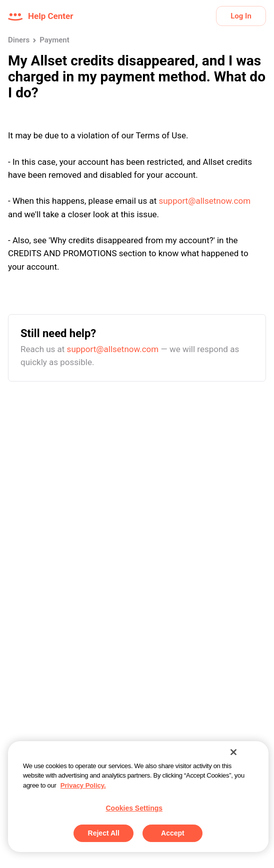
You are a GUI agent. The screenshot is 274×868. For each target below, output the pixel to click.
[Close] (233, 752)
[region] (138, 797)
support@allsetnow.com (204, 201)
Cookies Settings (134, 808)
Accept (173, 833)
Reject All (104, 833)
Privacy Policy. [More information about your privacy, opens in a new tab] (83, 785)
